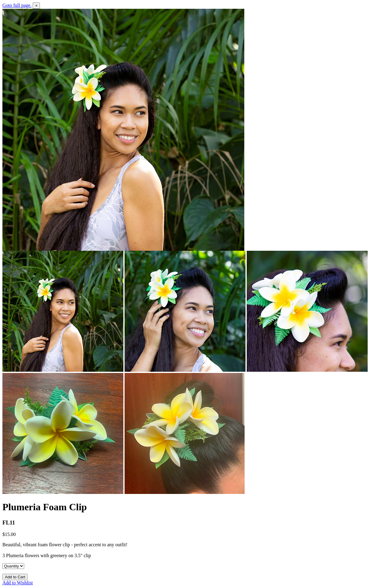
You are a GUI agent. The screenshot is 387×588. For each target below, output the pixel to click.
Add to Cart (15, 577)
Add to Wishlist (18, 583)
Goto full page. (17, 5)
